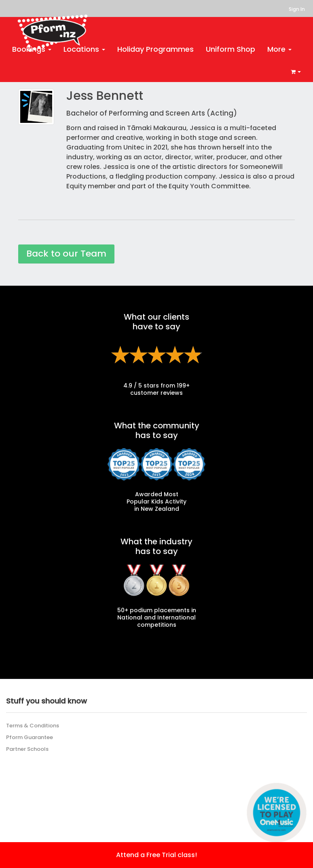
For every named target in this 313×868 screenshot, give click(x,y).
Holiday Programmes (155, 49)
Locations (84, 49)
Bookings (32, 49)
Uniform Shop (231, 49)
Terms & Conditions (33, 726)
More (279, 49)
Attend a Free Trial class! (156, 855)
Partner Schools (27, 749)
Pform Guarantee (30, 737)
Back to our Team (66, 254)
